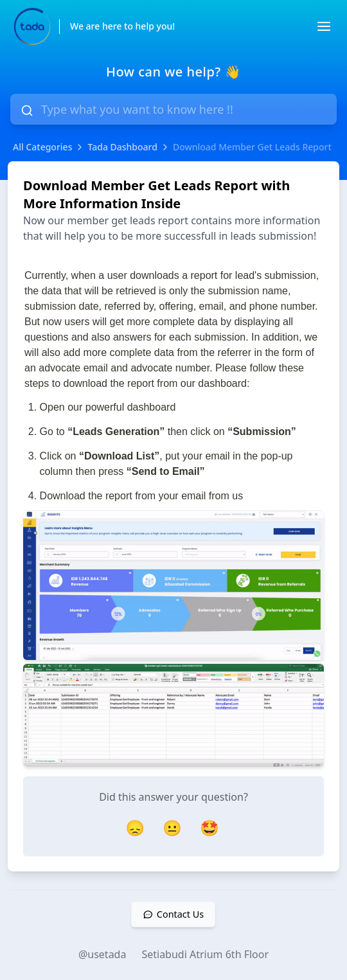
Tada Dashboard (122, 147)
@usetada (102, 954)
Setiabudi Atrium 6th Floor (205, 954)
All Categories (42, 147)
